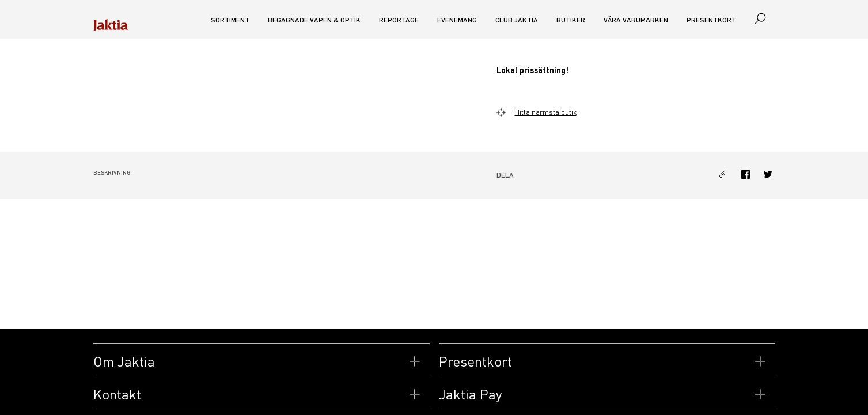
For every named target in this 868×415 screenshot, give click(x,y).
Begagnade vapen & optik (314, 20)
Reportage (399, 20)
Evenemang (457, 20)
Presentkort (711, 20)
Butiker (571, 20)
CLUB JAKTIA (517, 20)
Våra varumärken (636, 20)
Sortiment (230, 20)
